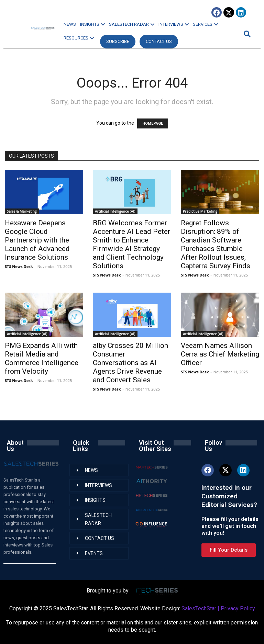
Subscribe (118, 41)
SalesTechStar (199, 608)
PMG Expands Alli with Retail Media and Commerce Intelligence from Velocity (42, 358)
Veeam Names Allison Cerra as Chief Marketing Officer (220, 354)
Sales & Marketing (22, 211)
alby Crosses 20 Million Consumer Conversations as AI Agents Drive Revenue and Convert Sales (130, 363)
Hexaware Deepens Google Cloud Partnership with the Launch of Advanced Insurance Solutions (37, 240)
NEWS (70, 24)
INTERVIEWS (174, 24)
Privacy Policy (238, 608)
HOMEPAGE (153, 123)
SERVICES (205, 24)
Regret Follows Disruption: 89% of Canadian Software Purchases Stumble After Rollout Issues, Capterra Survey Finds (216, 244)
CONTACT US (159, 41)
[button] (246, 34)
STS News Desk (19, 266)
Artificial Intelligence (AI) (115, 211)
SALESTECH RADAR (132, 24)
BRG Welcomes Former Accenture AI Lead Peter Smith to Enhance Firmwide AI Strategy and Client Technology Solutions (131, 244)
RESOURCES (79, 38)
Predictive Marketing (200, 211)
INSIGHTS (92, 24)
